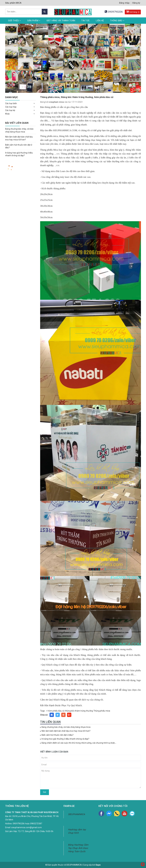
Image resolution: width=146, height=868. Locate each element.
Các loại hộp (11, 107)
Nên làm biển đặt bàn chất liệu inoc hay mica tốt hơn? (66, 731)
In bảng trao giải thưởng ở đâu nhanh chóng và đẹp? (65, 739)
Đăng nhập (124, 3)
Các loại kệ (10, 110)
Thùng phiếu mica (102, 711)
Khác (8, 114)
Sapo (98, 865)
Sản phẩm (34, 21)
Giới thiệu (15, 21)
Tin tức (85, 21)
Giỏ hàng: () (133, 12)
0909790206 (115, 12)
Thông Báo (117, 21)
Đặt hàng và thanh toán (61, 21)
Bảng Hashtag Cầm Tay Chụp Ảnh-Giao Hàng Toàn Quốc (78, 848)
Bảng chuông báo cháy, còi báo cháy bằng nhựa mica (66, 727)
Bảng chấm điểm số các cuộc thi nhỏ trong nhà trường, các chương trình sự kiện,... (79, 743)
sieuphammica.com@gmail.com (26, 827)
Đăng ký (136, 3)
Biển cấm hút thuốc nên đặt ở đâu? (58, 735)
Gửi (45, 792)
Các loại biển (11, 103)
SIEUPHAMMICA (77, 814)
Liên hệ (100, 21)
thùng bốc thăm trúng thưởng (79, 711)
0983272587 (36, 824)
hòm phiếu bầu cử (56, 711)
